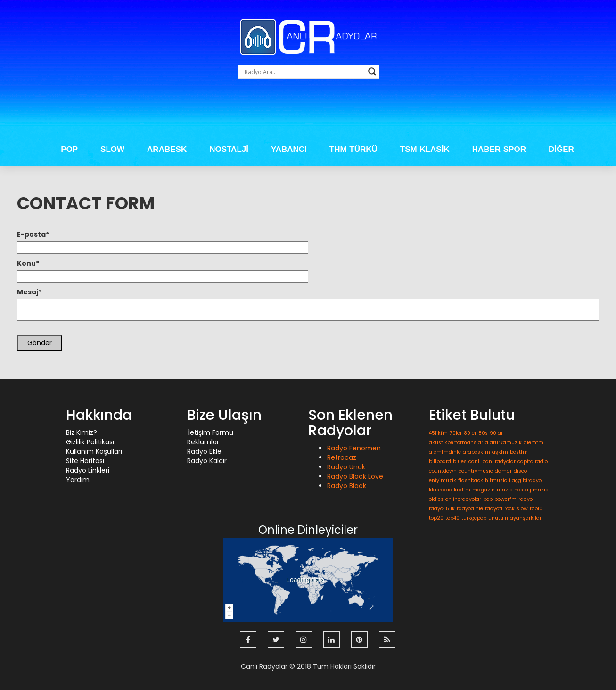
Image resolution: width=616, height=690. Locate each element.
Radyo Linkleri (88, 470)
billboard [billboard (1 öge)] (440, 461)
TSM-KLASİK (425, 149)
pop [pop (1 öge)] (488, 499)
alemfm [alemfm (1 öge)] (534, 443)
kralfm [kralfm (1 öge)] (462, 490)
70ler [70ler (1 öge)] (456, 433)
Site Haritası (85, 461)
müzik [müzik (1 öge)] (505, 490)
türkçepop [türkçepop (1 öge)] (474, 518)
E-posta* (33, 234)
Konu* (28, 263)
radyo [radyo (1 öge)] (526, 499)
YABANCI (289, 149)
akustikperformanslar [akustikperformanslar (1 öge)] (456, 443)
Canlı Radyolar (264, 666)
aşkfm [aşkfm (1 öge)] (500, 452)
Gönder (40, 343)
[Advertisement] (308, 111)
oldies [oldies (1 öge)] (436, 499)
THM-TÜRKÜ (353, 149)
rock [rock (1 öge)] (509, 509)
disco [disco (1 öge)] (520, 471)
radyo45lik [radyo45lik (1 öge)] (442, 509)
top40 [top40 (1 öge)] (452, 518)
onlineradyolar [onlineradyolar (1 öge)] (463, 499)
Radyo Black (347, 486)
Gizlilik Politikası (90, 442)
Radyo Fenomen (354, 448)
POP (69, 149)
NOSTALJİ (229, 149)
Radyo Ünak (346, 467)
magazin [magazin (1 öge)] (484, 490)
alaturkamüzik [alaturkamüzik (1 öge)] (503, 443)
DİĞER (561, 149)
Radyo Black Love (355, 476)
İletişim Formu (210, 432)
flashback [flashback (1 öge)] (471, 480)
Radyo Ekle (204, 451)
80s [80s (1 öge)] (483, 433)
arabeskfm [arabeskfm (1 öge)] (476, 452)
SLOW (112, 149)
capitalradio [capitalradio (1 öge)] (533, 461)
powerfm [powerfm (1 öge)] (505, 499)
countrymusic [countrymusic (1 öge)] (476, 471)
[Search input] (304, 72)
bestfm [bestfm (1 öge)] (519, 452)
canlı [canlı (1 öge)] (475, 461)
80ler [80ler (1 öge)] (470, 433)
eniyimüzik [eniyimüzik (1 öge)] (443, 480)
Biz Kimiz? (82, 432)
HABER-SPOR (499, 149)
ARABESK (167, 149)
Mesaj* (29, 292)
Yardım (78, 480)
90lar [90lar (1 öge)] (496, 433)
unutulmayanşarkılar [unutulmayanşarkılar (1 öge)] (515, 518)
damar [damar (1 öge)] (503, 471)
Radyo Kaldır (207, 461)
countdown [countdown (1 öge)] (443, 471)
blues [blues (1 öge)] (460, 461)
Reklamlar (203, 442)
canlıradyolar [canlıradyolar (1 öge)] (499, 461)
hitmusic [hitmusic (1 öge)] (496, 480)
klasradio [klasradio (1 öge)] (440, 490)
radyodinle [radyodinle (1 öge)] (470, 509)
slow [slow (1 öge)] (522, 509)
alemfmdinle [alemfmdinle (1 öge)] (445, 452)
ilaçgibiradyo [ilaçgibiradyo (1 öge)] (525, 480)
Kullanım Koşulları (94, 451)
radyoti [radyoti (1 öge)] (494, 509)
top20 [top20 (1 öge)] (436, 518)
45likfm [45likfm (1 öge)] (438, 433)
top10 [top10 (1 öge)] (536, 509)
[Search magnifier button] (372, 72)
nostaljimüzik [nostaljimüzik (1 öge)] (531, 490)
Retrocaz (342, 457)
